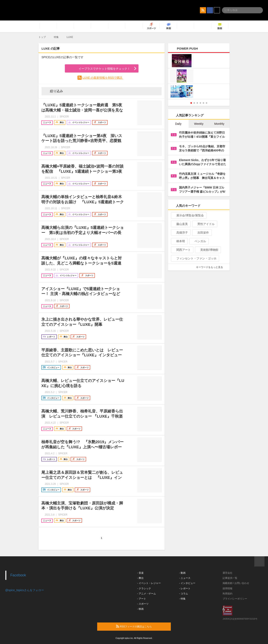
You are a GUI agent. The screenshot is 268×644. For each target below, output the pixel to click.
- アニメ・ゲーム (147, 594)
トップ (42, 37)
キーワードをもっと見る (211, 267)
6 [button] (207, 103)
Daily (178, 124)
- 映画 (140, 609)
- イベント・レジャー (149, 583)
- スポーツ (143, 604)
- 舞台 (140, 578)
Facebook (18, 575)
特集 (56, 37)
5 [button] (203, 103)
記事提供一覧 (230, 578)
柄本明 (179, 241)
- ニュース (185, 578)
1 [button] (191, 103)
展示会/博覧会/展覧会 (188, 215)
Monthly (219, 124)
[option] (199, 77)
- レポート (185, 588)
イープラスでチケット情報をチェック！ (100, 69)
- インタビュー (187, 583)
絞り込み (54, 91)
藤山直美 (180, 224)
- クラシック (144, 588)
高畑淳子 (180, 233)
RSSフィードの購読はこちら (142, 626)
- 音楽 (140, 573)
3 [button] (197, 103)
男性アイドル (204, 224)
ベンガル (199, 241)
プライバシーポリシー (235, 599)
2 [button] (194, 103)
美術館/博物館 (208, 250)
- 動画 (182, 573)
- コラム (184, 594)
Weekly (199, 124)
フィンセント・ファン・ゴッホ (195, 258)
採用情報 (227, 588)
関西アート (182, 250)
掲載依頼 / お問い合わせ (236, 583)
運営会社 (227, 573)
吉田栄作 (201, 233)
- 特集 (182, 599)
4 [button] (200, 103)
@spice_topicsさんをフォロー (25, 590)
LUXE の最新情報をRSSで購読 (103, 78)
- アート (142, 599)
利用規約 (227, 594)
